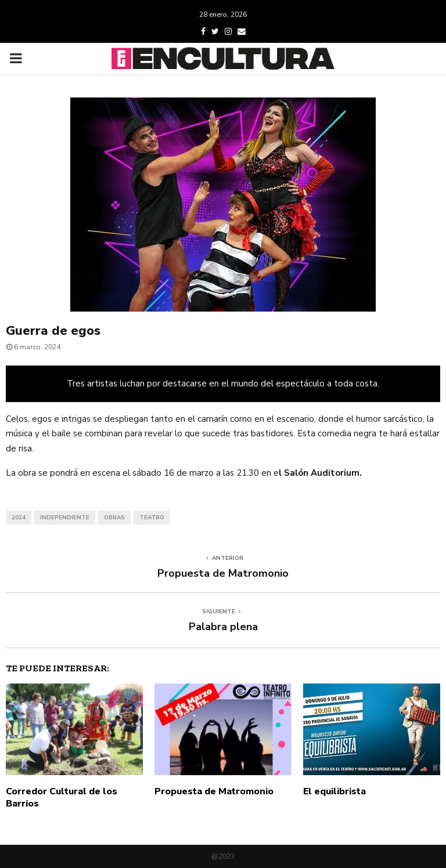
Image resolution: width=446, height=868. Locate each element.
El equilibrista (334, 791)
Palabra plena (223, 627)
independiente (65, 518)
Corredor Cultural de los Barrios (62, 798)
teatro (152, 518)
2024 (19, 518)
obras (114, 518)
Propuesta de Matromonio (223, 573)
